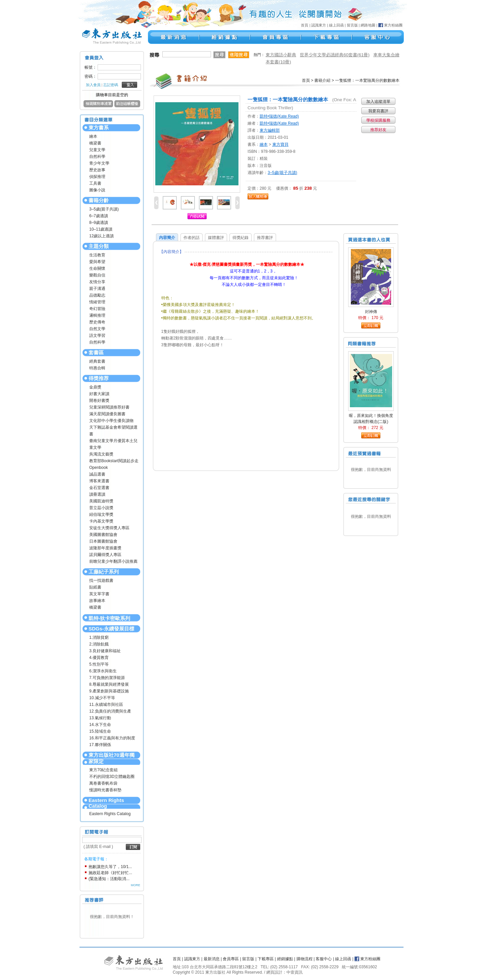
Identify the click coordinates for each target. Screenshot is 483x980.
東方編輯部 (270, 130)
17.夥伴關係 (100, 745)
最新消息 (212, 959)
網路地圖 (368, 25)
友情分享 (97, 282)
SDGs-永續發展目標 (111, 629)
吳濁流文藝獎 (101, 454)
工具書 (95, 183)
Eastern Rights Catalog (106, 803)
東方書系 (99, 128)
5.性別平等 (99, 664)
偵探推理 (97, 177)
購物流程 (305, 959)
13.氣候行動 (100, 718)
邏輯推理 (97, 315)
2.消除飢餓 (99, 644)
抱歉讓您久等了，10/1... (110, 867)
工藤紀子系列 (104, 572)
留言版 (352, 25)
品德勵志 (97, 295)
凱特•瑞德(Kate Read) (279, 116)
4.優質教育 (99, 658)
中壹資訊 (294, 972)
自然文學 (97, 329)
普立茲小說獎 (101, 508)
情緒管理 (97, 302)
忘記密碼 (111, 85)
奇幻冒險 (97, 309)
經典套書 (97, 361)
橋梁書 (95, 143)
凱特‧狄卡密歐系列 (109, 618)
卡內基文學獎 (101, 521)
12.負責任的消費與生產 (110, 711)
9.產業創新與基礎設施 (109, 691)
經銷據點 (285, 959)
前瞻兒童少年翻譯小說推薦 (113, 561)
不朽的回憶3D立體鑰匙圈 (112, 777)
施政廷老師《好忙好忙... (110, 873)
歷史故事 (97, 170)
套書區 (96, 352)
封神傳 (371, 312)
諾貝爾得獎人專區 (105, 555)
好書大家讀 (99, 394)
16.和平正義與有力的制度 (112, 738)
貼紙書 (95, 587)
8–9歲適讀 (99, 223)
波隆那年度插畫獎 (105, 548)
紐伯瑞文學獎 (101, 514)
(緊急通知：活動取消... (109, 879)
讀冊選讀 (97, 494)
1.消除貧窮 (99, 637)
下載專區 (266, 959)
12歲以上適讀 (101, 236)
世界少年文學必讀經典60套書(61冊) (335, 55)
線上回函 (336, 25)
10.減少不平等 (102, 698)
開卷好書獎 (99, 401)
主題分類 (99, 246)
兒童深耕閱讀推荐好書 (109, 407)
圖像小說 (97, 190)
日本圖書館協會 (103, 541)
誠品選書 (97, 474)
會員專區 (231, 959)
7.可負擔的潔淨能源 (107, 678)
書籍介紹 (322, 80)
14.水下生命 (100, 725)
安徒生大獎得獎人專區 (109, 528)
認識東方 (319, 25)
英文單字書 (99, 594)
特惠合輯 (97, 368)
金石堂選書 (99, 488)
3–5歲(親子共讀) (104, 209)
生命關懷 (97, 268)
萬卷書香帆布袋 (103, 783)
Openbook (98, 468)
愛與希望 (97, 262)
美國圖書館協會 (103, 535)
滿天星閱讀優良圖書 (107, 414)
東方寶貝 (280, 144)
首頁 (305, 25)
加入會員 (93, 85)
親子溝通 (97, 289)
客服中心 (324, 959)
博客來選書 (99, 481)
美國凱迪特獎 (101, 501)
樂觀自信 (97, 275)
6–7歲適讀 (99, 216)
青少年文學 (99, 163)
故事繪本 (97, 601)
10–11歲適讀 (101, 229)
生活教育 (97, 255)
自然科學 (97, 157)
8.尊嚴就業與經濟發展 (109, 684)
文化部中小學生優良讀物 (111, 421)
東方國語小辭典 (281, 55)
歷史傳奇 (97, 322)
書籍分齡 (99, 200)
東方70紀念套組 (103, 770)
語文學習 (97, 335)
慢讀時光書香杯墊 (105, 790)
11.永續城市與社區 (106, 705)
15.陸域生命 (100, 731)
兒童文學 (97, 150)
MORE (136, 885)
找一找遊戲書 (101, 580)
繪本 (93, 136)
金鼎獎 (95, 387)
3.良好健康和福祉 (105, 651)
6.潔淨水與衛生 (103, 671)
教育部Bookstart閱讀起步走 (114, 461)
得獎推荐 (99, 378)
